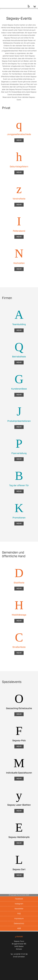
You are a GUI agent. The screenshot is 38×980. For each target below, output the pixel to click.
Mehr (19, 140)
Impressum (19, 919)
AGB (19, 929)
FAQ (19, 914)
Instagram (19, 904)
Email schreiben (19, 957)
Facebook (19, 899)
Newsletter (19, 909)
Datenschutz (19, 924)
